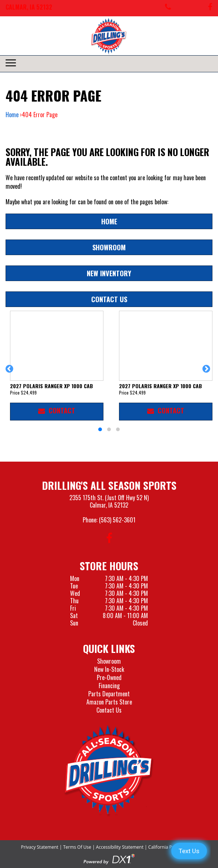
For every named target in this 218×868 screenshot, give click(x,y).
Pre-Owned (109, 677)
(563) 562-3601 (117, 520)
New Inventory (109, 273)
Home (12, 115)
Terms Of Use (77, 847)
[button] (11, 372)
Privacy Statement (40, 847)
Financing (109, 686)
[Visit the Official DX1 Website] (109, 858)
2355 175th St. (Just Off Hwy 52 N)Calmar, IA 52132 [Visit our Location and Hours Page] (109, 501)
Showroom (109, 247)
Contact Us (109, 299)
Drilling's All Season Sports (109, 485)
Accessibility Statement (120, 847)
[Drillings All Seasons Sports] (109, 771)
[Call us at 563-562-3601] (168, 8)
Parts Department (109, 694)
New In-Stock (109, 669)
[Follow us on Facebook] (210, 8)
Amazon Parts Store (109, 702)
